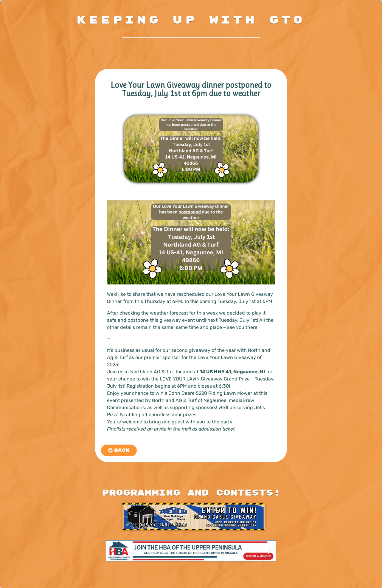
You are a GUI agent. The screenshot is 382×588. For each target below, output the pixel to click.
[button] (112, 551)
